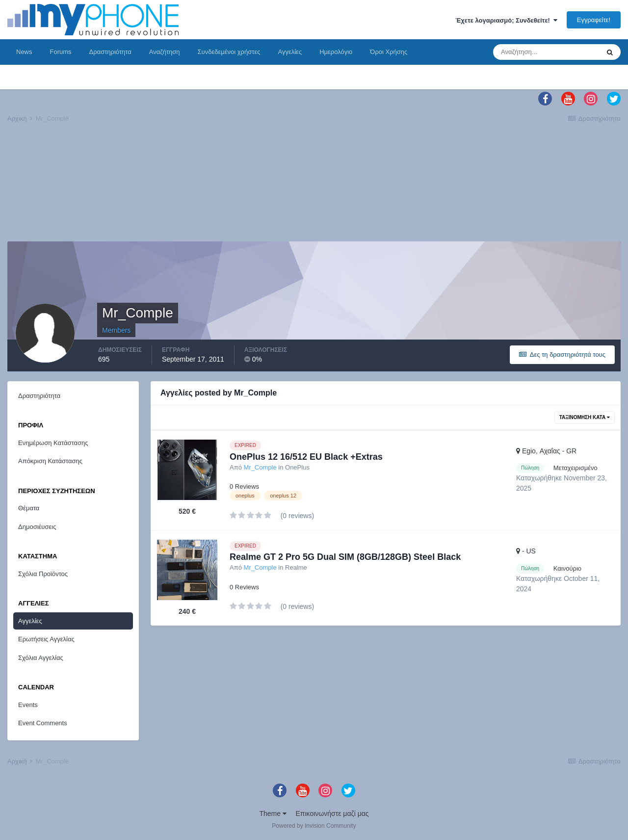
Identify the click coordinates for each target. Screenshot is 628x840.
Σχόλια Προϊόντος (43, 574)
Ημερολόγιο (336, 52)
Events (28, 705)
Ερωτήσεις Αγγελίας (46, 639)
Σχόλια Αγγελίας (41, 658)
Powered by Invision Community (314, 826)
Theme (273, 814)
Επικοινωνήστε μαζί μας (332, 814)
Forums (61, 52)
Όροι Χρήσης (389, 52)
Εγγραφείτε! (594, 20)
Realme (296, 567)
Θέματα (29, 508)
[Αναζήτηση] (546, 52)
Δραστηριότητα (110, 52)
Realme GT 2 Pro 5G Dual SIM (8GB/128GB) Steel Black (345, 557)
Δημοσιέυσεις (37, 527)
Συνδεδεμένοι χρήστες (229, 52)
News (24, 52)
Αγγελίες (290, 52)
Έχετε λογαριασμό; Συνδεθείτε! (506, 20)
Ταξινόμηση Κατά (585, 417)
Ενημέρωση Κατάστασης (53, 443)
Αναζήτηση (165, 52)
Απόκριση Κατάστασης (50, 461)
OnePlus (297, 467)
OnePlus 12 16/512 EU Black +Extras (306, 457)
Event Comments (43, 723)
